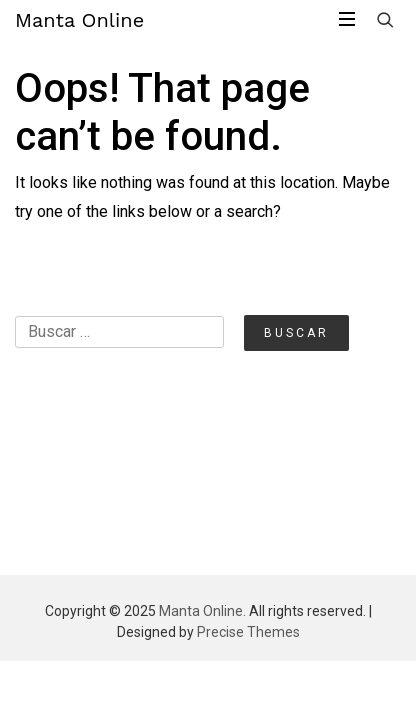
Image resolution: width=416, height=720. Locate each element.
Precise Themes (248, 632)
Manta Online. (202, 611)
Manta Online (79, 20)
